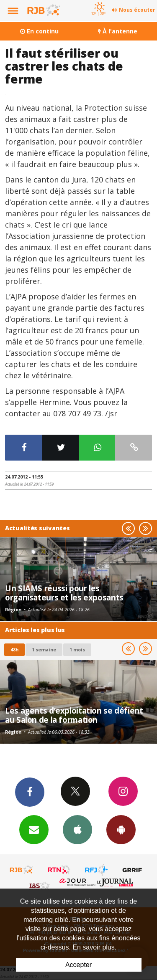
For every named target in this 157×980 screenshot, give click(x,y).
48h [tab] (14, 650)
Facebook (30, 792)
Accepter (78, 965)
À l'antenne (118, 31)
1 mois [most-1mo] (77, 650)
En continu (39, 31)
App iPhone (77, 829)
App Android (121, 829)
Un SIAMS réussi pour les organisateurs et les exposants (64, 593)
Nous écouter (137, 10)
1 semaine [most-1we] (44, 650)
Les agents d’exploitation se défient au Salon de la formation (74, 715)
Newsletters (34, 829)
